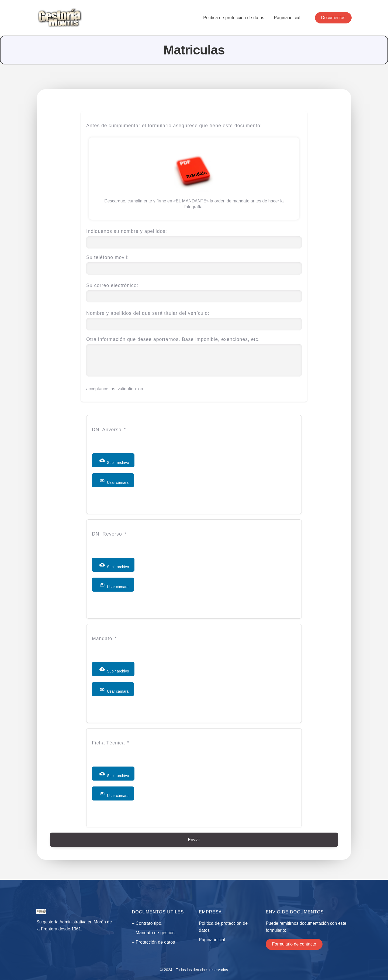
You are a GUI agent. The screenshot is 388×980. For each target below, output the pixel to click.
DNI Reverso (107, 534)
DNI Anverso (107, 430)
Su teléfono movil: (194, 263)
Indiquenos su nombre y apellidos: (194, 237)
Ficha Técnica (108, 743)
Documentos (333, 18)
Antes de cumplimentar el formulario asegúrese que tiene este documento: (174, 126)
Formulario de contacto (294, 944)
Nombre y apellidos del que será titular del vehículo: (194, 319)
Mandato (102, 639)
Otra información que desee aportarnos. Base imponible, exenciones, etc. (194, 357)
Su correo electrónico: (194, 291)
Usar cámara (114, 481)
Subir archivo (114, 461)
